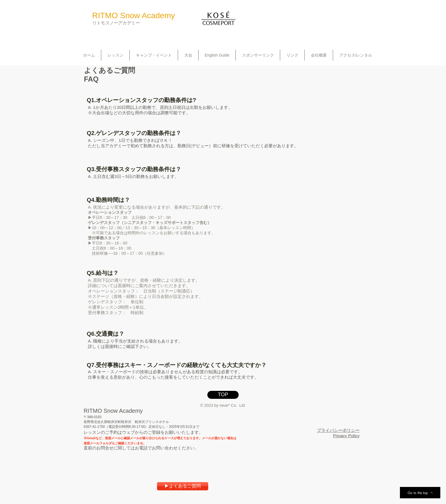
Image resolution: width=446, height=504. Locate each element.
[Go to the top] (420, 493)
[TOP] (223, 395)
